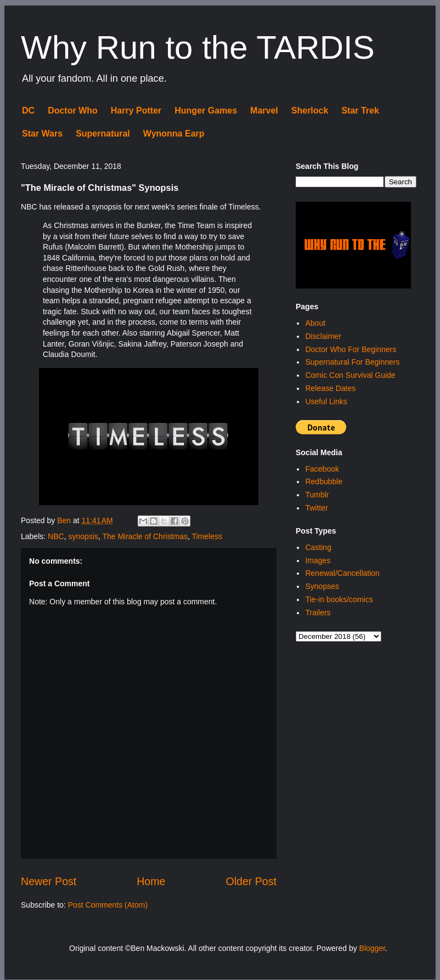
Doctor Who (73, 111)
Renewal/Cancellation (342, 573)
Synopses (322, 586)
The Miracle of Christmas (145, 536)
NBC (56, 536)
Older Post (251, 881)
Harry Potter (136, 111)
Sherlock (310, 111)
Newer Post (49, 881)
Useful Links (326, 401)
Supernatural (103, 134)
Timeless (207, 536)
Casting (318, 547)
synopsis (83, 536)
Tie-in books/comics (339, 599)
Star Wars (42, 134)
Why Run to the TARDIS (198, 47)
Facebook (322, 469)
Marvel (264, 111)
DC (28, 111)
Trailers (318, 613)
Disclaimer (323, 336)
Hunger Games (206, 111)
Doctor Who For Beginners (351, 349)
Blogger (372, 948)
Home (151, 881)
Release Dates (330, 388)
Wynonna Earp (174, 134)
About (315, 323)
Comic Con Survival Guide (350, 375)
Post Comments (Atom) (108, 905)
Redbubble (324, 481)
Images (318, 560)
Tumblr (317, 495)
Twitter (316, 508)
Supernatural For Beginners (352, 362)
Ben (65, 520)
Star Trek (360, 111)
